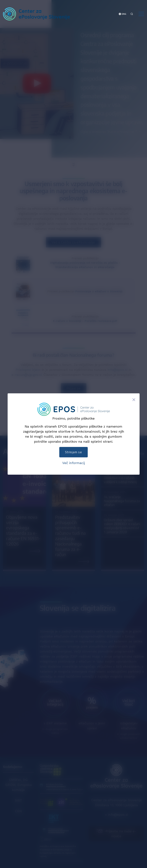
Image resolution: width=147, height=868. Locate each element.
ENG (122, 14)
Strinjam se (73, 452)
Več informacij (73, 463)
